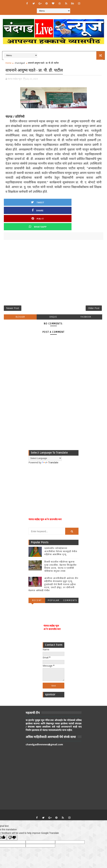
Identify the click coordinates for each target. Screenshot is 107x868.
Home (8, 63)
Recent (37, 578)
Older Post (94, 284)
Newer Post (13, 284)
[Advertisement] (53, 249)
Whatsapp (91, 201)
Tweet (16, 201)
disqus (53, 294)
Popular (53, 578)
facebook (86, 294)
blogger (20, 294)
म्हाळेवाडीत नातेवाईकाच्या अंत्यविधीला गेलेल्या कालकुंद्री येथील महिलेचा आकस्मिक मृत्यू (61, 529)
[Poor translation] (12, 815)
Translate (50, 440)
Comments (70, 578)
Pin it (66, 201)
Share (41, 201)
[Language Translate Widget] (45, 436)
